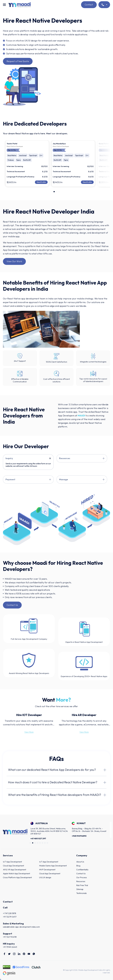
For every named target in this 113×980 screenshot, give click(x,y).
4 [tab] (38, 843)
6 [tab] (43, 843)
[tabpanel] (27, 164)
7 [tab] (45, 843)
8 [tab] (48, 843)
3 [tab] (59, 192)
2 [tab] (57, 192)
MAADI (81, 416)
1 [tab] (54, 192)
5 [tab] (40, 843)
